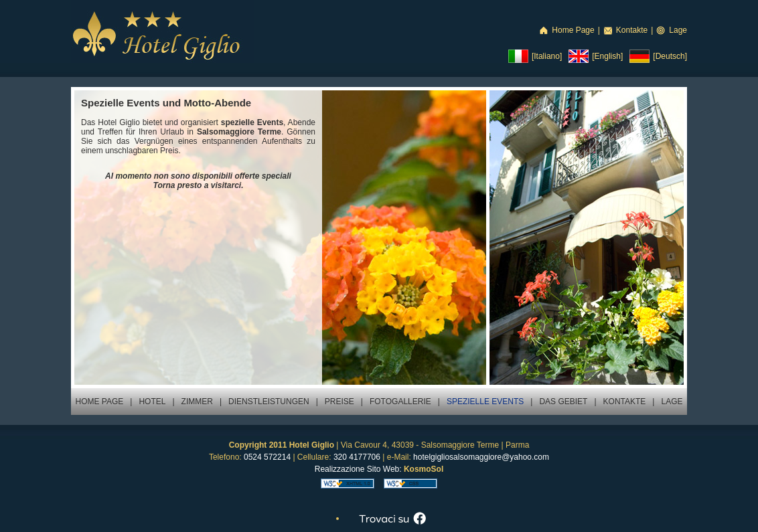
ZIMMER (197, 402)
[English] (607, 56)
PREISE (339, 402)
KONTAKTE (625, 402)
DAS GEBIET (563, 402)
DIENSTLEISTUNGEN (269, 402)
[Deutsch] (670, 56)
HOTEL (152, 402)
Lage (678, 30)
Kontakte (632, 30)
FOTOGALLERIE (400, 402)
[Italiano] (547, 56)
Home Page (573, 30)
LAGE (672, 402)
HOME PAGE (99, 402)
